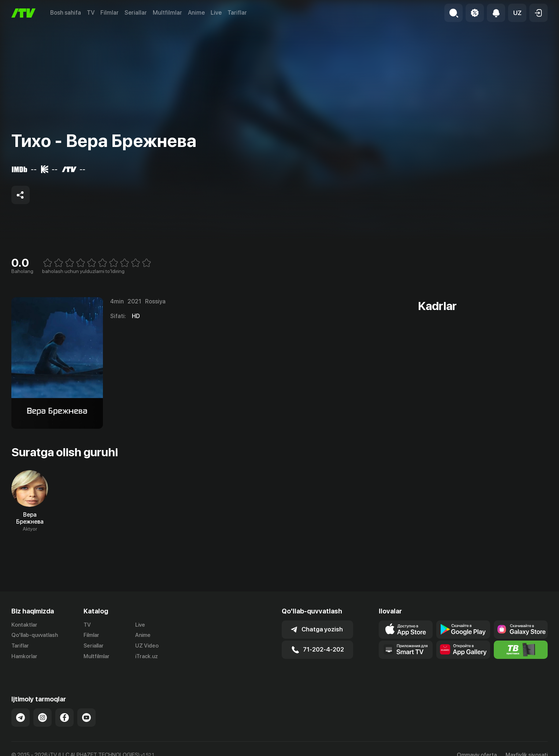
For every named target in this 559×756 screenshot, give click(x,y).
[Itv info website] (521, 650)
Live (216, 13)
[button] (517, 13)
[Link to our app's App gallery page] (463, 650)
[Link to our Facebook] (64, 710)
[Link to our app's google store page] (463, 630)
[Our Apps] (406, 650)
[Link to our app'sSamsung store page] (521, 630)
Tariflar (237, 13)
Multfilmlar (167, 13)
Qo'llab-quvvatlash (35, 635)
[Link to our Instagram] (42, 710)
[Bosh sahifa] (23, 13)
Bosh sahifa (66, 13)
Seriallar (136, 13)
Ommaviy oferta (477, 747)
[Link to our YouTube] (86, 710)
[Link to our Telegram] (21, 710)
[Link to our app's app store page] (406, 630)
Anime (196, 13)
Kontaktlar (24, 625)
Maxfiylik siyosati (527, 747)
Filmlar (110, 13)
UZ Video (147, 646)
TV (91, 13)
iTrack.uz (147, 656)
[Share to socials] (21, 195)
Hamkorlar (24, 656)
